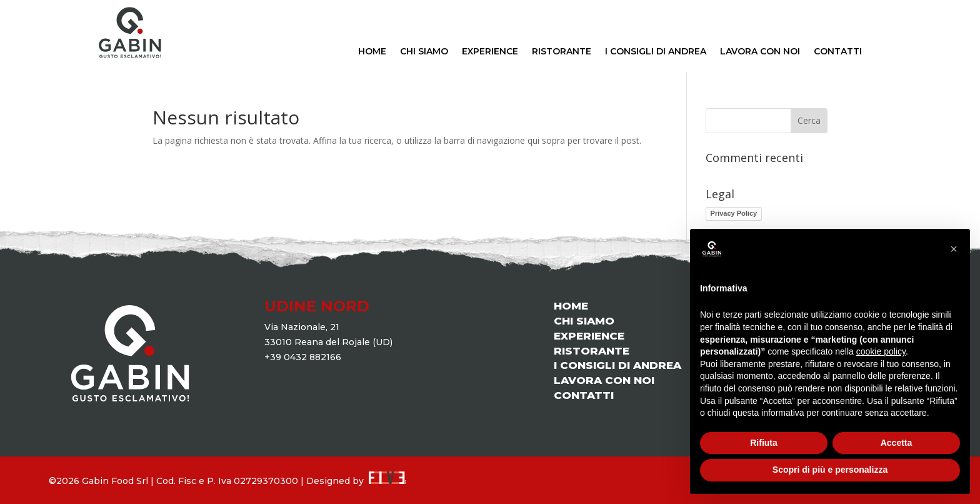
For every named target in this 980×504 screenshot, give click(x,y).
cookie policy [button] (881, 351)
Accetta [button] (897, 443)
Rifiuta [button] (764, 443)
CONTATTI (838, 52)
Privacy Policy (734, 213)
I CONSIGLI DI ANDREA (656, 52)
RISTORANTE (562, 52)
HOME (372, 52)
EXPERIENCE (490, 52)
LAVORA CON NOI (760, 52)
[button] (954, 249)
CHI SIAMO (424, 52)
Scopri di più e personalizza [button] (830, 470)
